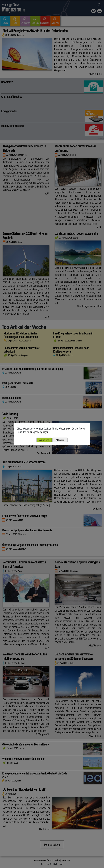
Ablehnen (60, 440)
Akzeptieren (44, 440)
